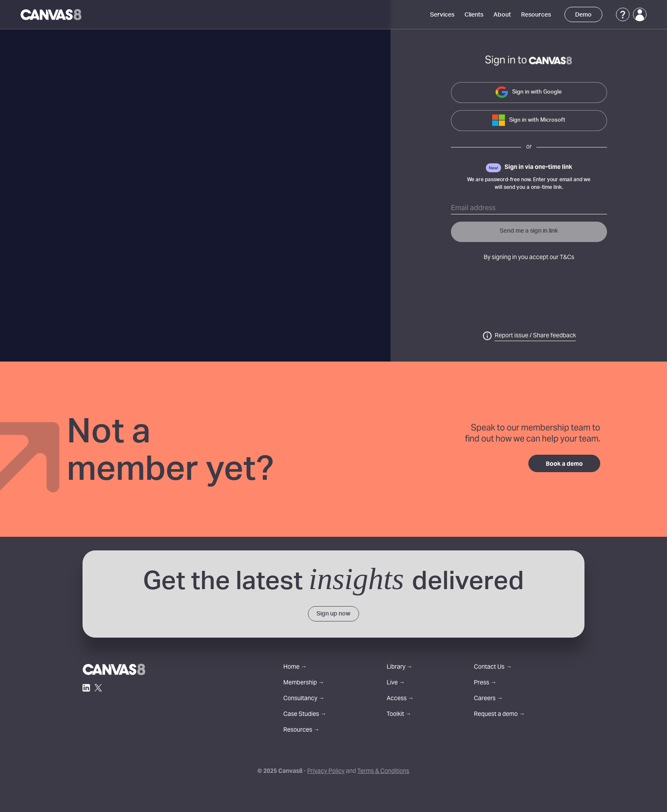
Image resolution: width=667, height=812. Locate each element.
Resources (536, 15)
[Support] (623, 14)
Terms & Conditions (383, 772)
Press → (485, 683)
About (502, 15)
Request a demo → (499, 715)
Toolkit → (399, 715)
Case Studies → (305, 715)
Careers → (488, 699)
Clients (474, 15)
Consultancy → (304, 699)
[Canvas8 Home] (52, 14)
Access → (400, 699)
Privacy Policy (326, 772)
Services (442, 15)
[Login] (640, 14)
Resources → (301, 731)
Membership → (304, 683)
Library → (400, 668)
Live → (396, 683)
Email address (473, 208)
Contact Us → (493, 668)
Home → (295, 668)
